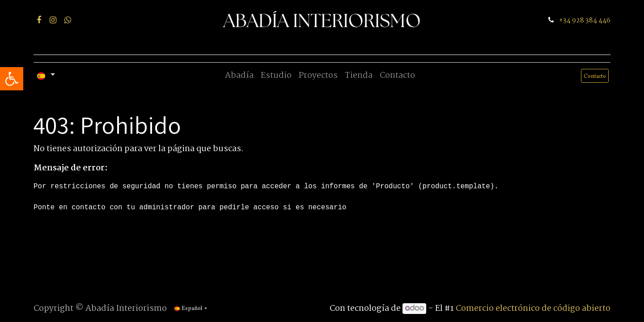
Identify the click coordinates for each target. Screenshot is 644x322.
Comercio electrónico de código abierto (533, 309)
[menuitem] (239, 76)
